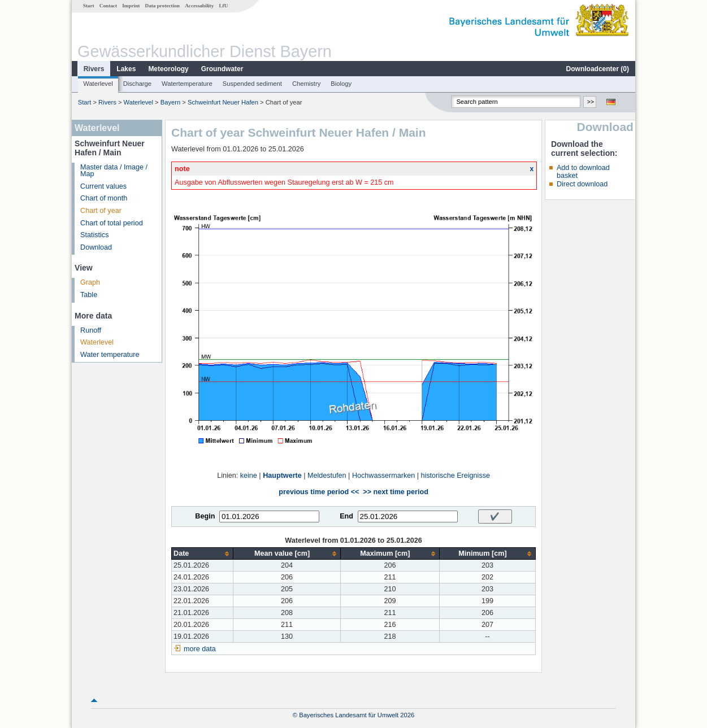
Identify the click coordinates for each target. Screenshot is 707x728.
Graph (90, 282)
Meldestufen (327, 476)
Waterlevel (98, 84)
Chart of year (101, 211)
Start (89, 6)
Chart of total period (112, 223)
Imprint (131, 6)
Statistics (94, 235)
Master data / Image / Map (114, 171)
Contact (108, 6)
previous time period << (319, 492)
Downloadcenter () (598, 69)
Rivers (94, 69)
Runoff (91, 330)
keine (249, 476)
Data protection (162, 6)
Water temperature (110, 355)
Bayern (170, 102)
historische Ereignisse (455, 476)
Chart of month (104, 198)
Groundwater (222, 69)
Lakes (126, 69)
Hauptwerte (282, 476)
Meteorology (168, 69)
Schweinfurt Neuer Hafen (223, 102)
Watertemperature (187, 84)
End (346, 516)
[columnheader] (203, 554)
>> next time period (395, 492)
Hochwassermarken (383, 476)
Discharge (137, 84)
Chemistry (306, 84)
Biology (341, 84)
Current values (103, 186)
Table (89, 295)
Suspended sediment (252, 84)
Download (96, 247)
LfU (223, 6)
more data (200, 649)
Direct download (582, 184)
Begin (205, 516)
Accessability (199, 6)
